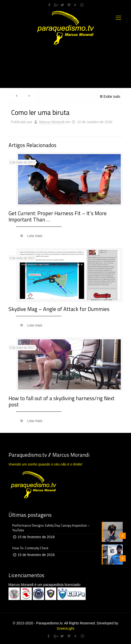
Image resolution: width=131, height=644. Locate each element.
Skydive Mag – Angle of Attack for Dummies (59, 309)
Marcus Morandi (52, 122)
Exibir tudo (109, 97)
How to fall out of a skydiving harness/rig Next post (61, 401)
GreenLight (65, 628)
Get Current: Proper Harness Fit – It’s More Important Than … (58, 216)
